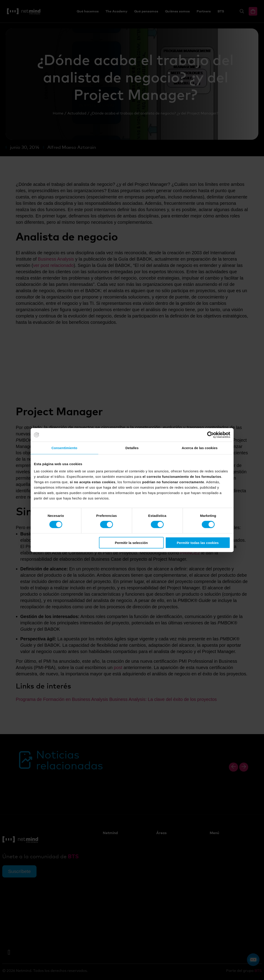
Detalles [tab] (132, 448)
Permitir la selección (131, 542)
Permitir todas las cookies (198, 542)
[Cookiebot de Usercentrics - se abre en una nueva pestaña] (210, 435)
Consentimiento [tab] (64, 448)
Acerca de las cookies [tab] (200, 448)
